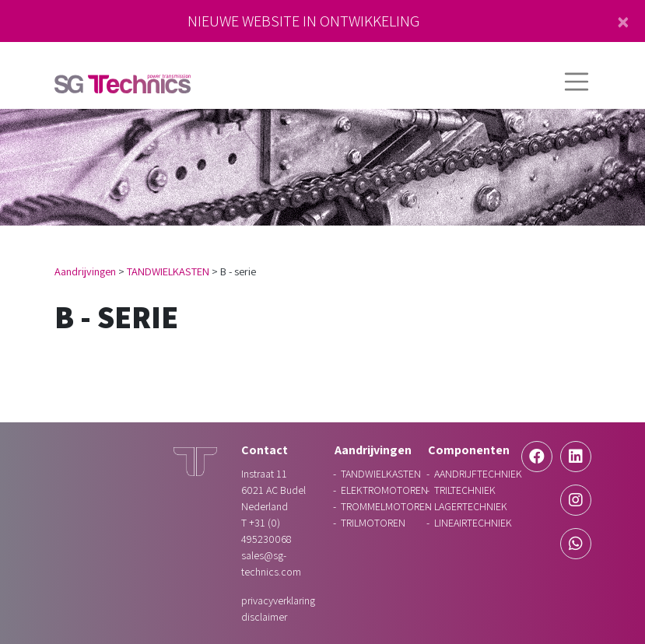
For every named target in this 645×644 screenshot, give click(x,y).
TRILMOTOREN (373, 523)
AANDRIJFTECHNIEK (478, 474)
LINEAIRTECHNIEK (473, 523)
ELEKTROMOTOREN (384, 490)
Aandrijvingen (85, 271)
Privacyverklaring (278, 600)
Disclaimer (264, 617)
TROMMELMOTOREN (386, 506)
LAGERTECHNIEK (471, 506)
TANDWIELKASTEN (168, 271)
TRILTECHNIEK (465, 490)
